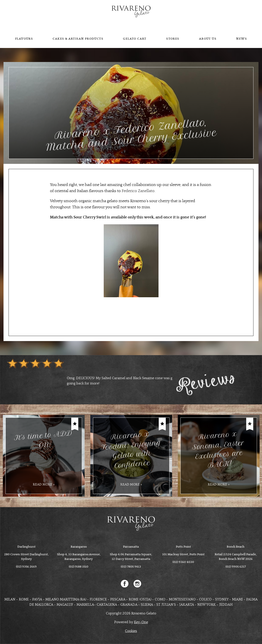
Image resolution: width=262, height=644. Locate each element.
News (242, 39)
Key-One (141, 622)
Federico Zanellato (138, 191)
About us (208, 39)
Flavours (24, 39)
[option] (90, 378)
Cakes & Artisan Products (78, 39)
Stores (173, 39)
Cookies (131, 631)
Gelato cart (135, 39)
